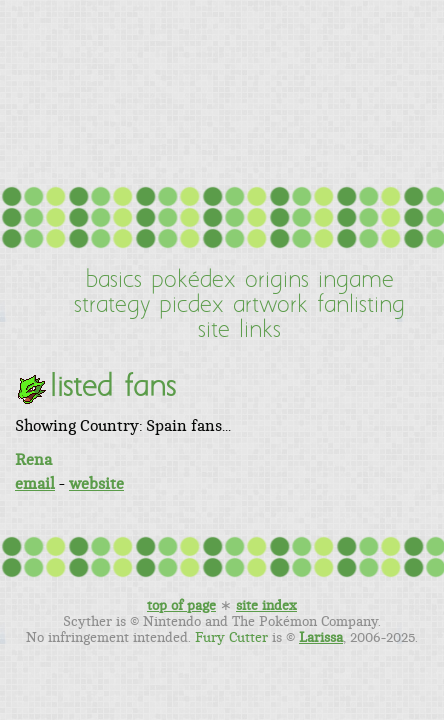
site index (266, 606)
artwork (270, 306)
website (96, 484)
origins (277, 281)
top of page (181, 606)
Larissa (321, 638)
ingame (356, 281)
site (214, 331)
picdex (191, 306)
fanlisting (361, 306)
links (260, 331)
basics (114, 281)
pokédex (193, 281)
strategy (112, 306)
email (35, 484)
